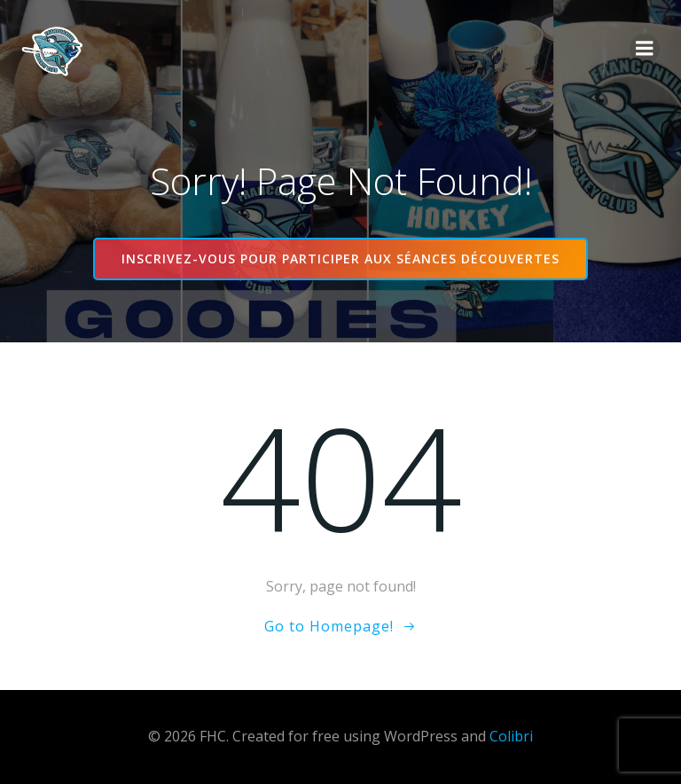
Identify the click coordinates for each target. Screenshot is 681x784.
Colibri (511, 736)
